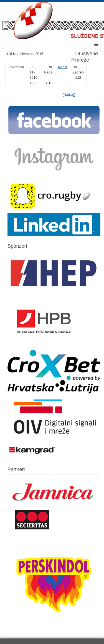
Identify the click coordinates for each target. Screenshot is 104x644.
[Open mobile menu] (96, 45)
